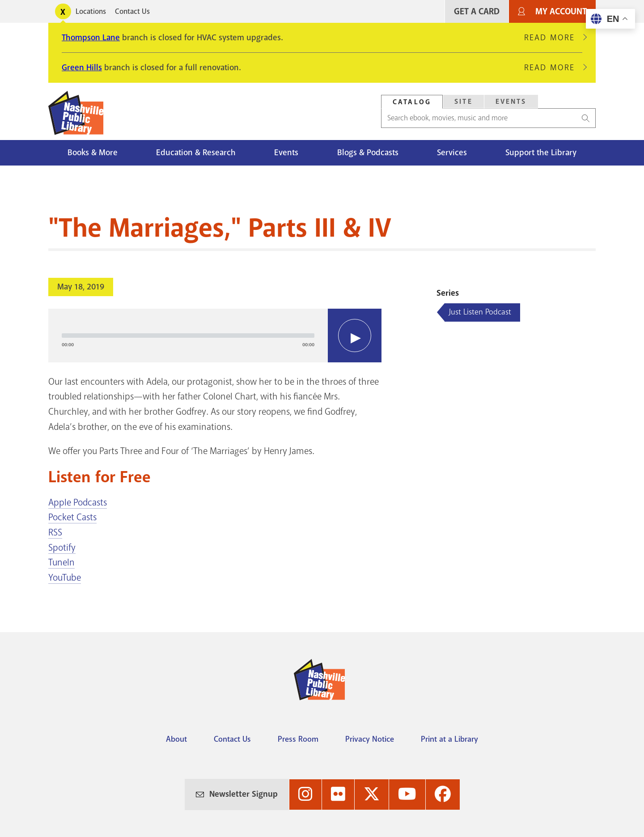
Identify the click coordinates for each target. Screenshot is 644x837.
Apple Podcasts (78, 502)
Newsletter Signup (244, 794)
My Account (561, 11)
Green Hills (82, 68)
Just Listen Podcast (480, 312)
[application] (215, 336)
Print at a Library (449, 739)
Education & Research (196, 153)
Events (286, 153)
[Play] (355, 336)
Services (452, 153)
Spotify (62, 548)
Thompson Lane (91, 38)
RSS (55, 532)
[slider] (188, 336)
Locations (91, 11)
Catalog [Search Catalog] (412, 102)
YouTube (65, 578)
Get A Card (477, 11)
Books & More (93, 153)
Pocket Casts (72, 517)
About (176, 739)
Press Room (298, 739)
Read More (553, 38)
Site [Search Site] (464, 102)
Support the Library (541, 153)
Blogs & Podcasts (368, 153)
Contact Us (132, 11)
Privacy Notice (370, 739)
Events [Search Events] (511, 102)
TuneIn (61, 562)
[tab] (412, 102)
